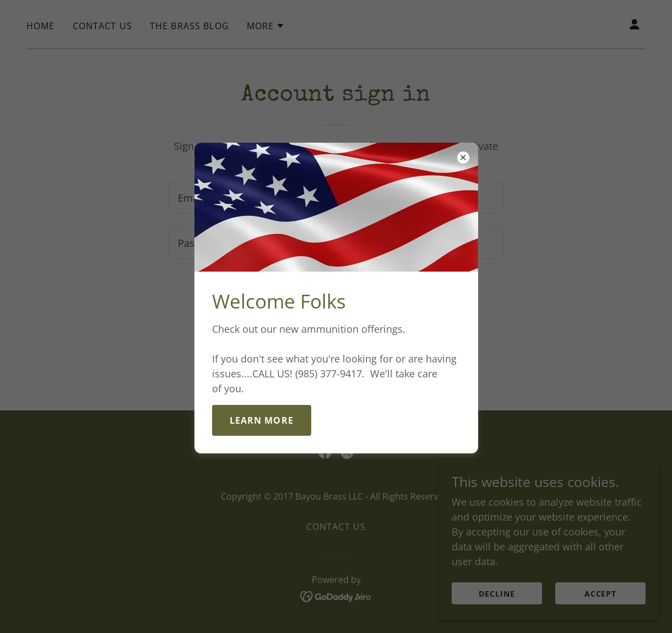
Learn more (262, 420)
